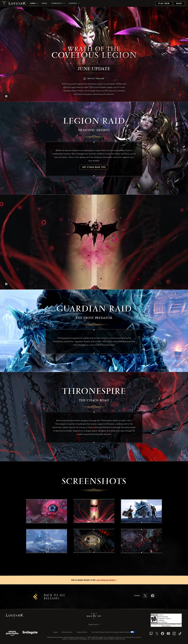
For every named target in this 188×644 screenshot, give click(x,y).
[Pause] (6, 96)
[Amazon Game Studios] (12, 634)
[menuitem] (34, 3)
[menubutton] (94, 625)
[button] (47, 511)
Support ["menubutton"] (74, 3)
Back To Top (94, 616)
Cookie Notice (82, 632)
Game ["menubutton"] (34, 3)
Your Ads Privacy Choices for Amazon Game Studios (113, 632)
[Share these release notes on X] (145, 596)
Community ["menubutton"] (58, 3)
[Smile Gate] (30, 634)
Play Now (164, 4)
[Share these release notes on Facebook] (153, 596)
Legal (55, 632)
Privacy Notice (67, 632)
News (45, 3)
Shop (179, 4)
